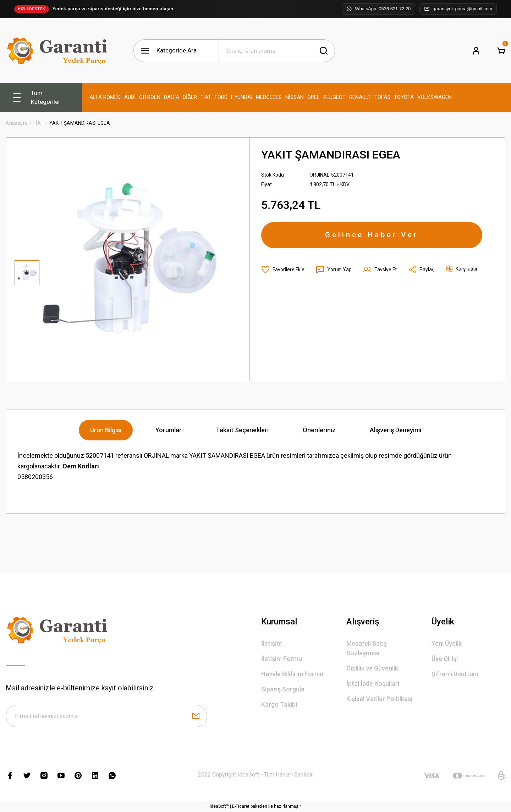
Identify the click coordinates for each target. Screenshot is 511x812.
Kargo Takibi (279, 704)
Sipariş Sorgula (283, 689)
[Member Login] (476, 51)
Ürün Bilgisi (106, 430)
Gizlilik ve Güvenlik (372, 668)
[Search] (277, 51)
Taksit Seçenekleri (242, 430)
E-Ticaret (241, 807)
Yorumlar (169, 430)
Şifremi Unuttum (455, 674)
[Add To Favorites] (283, 270)
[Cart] (501, 51)
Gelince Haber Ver (372, 235)
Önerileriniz (319, 430)
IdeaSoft (219, 807)
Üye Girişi (445, 659)
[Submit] (196, 716)
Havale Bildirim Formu (292, 674)
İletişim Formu (282, 659)
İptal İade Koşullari (373, 683)
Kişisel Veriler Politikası (379, 699)
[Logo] (59, 51)
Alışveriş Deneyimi (395, 430)
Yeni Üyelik (447, 643)
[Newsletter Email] (106, 716)
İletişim (271, 643)
